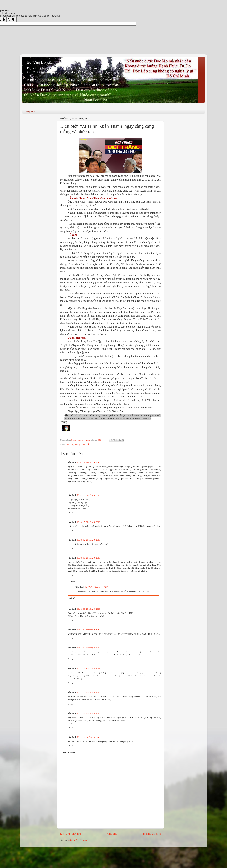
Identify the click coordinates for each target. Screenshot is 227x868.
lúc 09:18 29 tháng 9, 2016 (89, 558)
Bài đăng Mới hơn (71, 834)
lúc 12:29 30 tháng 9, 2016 (89, 668)
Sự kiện (78, 444)
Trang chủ (30, 111)
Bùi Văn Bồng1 (39, 62)
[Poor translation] (12, 20)
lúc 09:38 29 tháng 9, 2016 (89, 609)
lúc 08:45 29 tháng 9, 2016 (89, 522)
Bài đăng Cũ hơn (151, 834)
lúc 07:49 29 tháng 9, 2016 (89, 495)
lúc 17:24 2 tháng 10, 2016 (97, 587)
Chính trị (70, 444)
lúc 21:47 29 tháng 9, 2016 (89, 648)
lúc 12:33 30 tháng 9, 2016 (89, 692)
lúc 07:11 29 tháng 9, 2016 (89, 462)
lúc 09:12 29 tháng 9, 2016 (89, 540)
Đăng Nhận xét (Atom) (78, 840)
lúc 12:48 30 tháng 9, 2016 (89, 713)
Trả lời (70, 486)
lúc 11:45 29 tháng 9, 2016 (89, 630)
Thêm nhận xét (68, 752)
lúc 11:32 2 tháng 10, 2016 (89, 737)
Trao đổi (86, 444)
